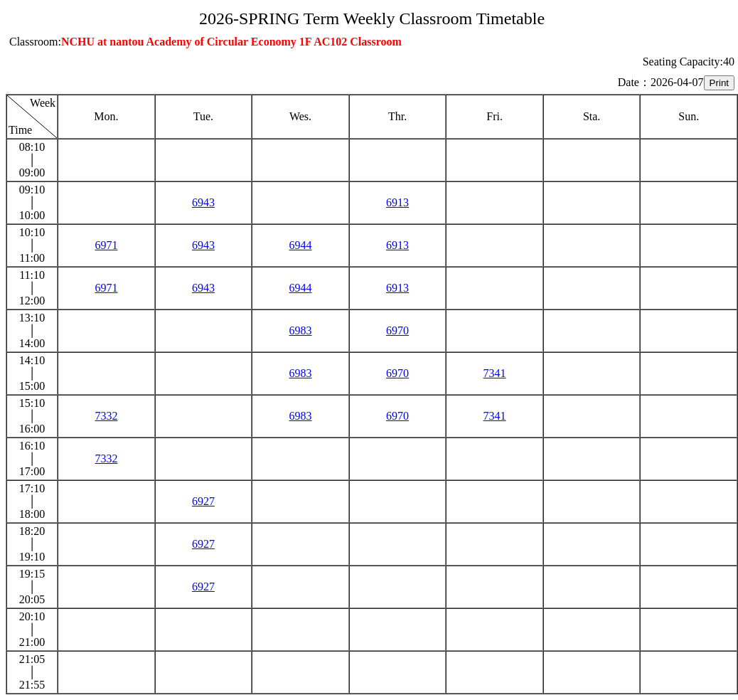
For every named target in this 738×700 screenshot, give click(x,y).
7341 (495, 373)
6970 (397, 330)
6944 (300, 245)
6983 (300, 330)
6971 (106, 245)
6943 (203, 202)
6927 (203, 501)
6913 (397, 202)
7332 (106, 416)
